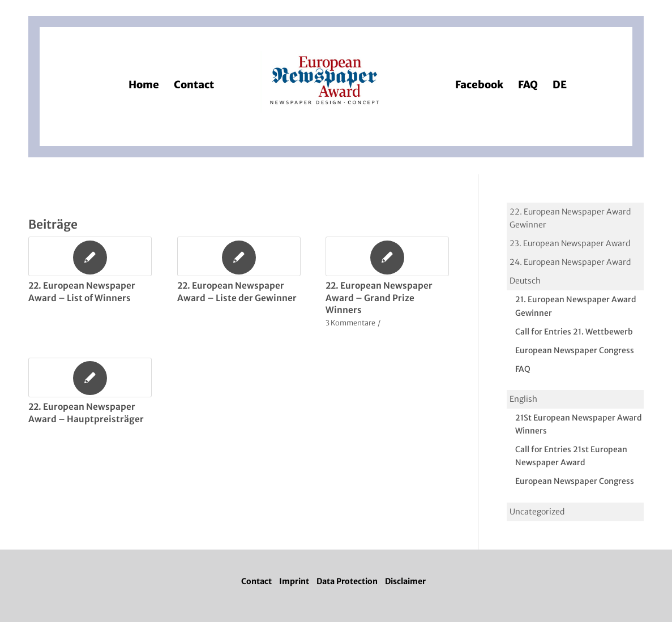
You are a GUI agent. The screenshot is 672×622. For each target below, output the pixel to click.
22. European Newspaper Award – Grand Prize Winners (379, 298)
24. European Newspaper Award (570, 262)
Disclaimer (405, 581)
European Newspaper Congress (575, 350)
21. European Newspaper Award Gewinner (576, 306)
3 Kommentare (350, 323)
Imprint (294, 581)
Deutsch (525, 281)
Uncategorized (537, 512)
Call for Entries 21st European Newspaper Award (571, 456)
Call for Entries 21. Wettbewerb (574, 332)
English (523, 399)
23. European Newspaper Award (570, 243)
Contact (256, 581)
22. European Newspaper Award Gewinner (570, 218)
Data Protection (347, 581)
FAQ (523, 369)
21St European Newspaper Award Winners (579, 424)
